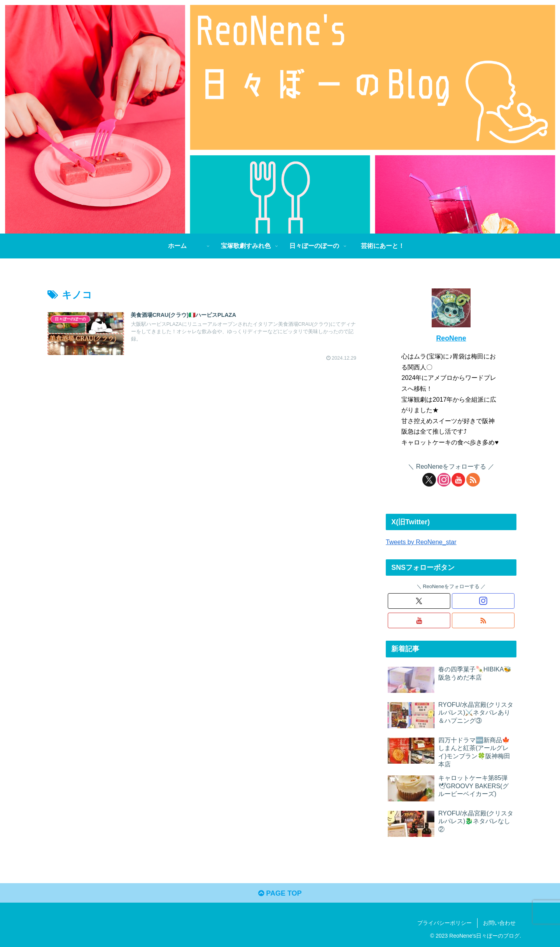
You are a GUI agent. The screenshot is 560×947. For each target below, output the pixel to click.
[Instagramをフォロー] (444, 480)
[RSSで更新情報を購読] (473, 480)
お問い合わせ (499, 923)
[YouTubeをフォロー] (458, 480)
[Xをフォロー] (429, 480)
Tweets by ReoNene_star (421, 542)
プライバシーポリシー (444, 923)
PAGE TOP (280, 893)
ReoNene (451, 338)
